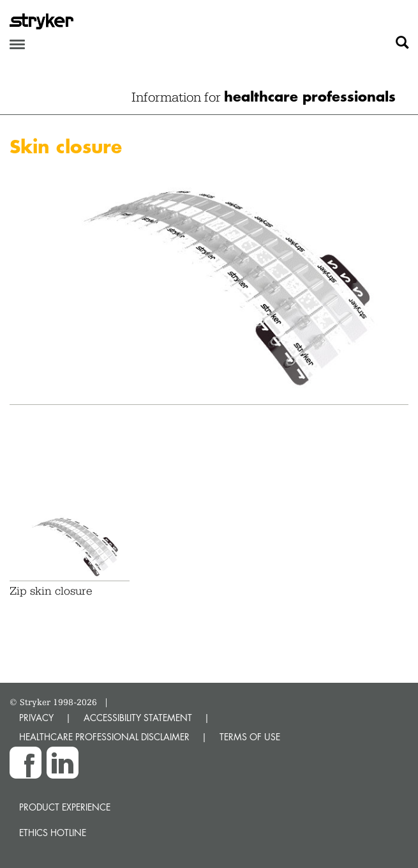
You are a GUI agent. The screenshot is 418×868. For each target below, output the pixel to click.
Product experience (65, 807)
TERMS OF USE (250, 737)
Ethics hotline (53, 833)
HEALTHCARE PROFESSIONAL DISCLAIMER (104, 737)
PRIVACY (36, 718)
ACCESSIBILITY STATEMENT (138, 718)
